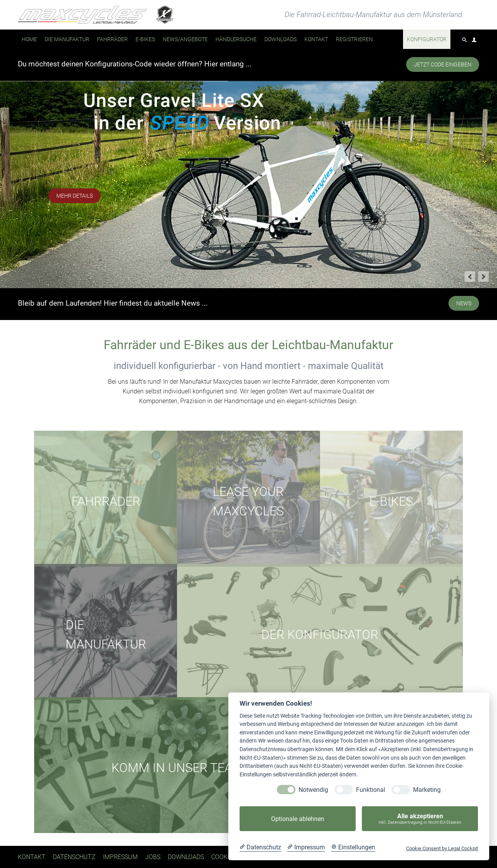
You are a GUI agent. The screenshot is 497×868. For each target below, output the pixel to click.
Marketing (427, 790)
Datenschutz (74, 857)
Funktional (371, 790)
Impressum (120, 857)
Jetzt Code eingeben (443, 64)
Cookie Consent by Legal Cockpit (442, 848)
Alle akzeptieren (420, 819)
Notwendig (313, 790)
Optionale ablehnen (298, 819)
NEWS (464, 303)
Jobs (153, 857)
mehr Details (75, 196)
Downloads (186, 857)
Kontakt (32, 857)
